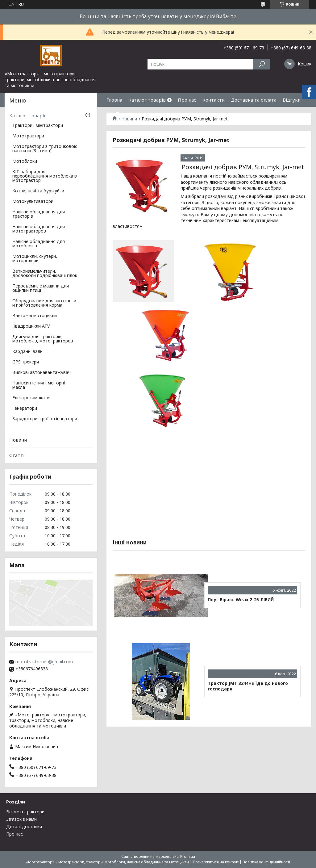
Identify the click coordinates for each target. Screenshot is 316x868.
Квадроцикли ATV (31, 326)
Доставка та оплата (254, 100)
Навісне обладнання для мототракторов (39, 229)
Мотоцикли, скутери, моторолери (35, 259)
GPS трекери (26, 362)
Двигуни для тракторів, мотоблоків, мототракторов (43, 339)
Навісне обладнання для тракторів (39, 214)
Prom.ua (188, 856)
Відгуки (292, 100)
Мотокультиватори (33, 202)
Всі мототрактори (25, 812)
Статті (17, 455)
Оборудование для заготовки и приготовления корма (44, 303)
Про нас (187, 100)
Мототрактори (28, 136)
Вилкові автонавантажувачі (42, 373)
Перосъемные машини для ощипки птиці (41, 288)
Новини (18, 440)
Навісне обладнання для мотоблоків (39, 244)
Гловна (114, 100)
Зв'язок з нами (21, 819)
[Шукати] (262, 64)
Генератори (25, 409)
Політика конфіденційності (266, 862)
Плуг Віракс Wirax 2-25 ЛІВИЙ (241, 600)
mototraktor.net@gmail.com (44, 662)
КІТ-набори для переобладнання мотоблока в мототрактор (45, 176)
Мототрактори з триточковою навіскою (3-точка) (45, 149)
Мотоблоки (25, 161)
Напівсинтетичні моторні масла (39, 385)
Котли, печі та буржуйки (38, 191)
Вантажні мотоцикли (35, 316)
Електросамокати (31, 398)
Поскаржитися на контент (216, 862)
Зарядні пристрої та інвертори (45, 419)
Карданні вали (27, 352)
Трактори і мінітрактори (38, 126)
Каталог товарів (147, 100)
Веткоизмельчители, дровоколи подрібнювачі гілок (45, 274)
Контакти (214, 100)
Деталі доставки (24, 826)
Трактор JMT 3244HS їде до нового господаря (248, 686)
